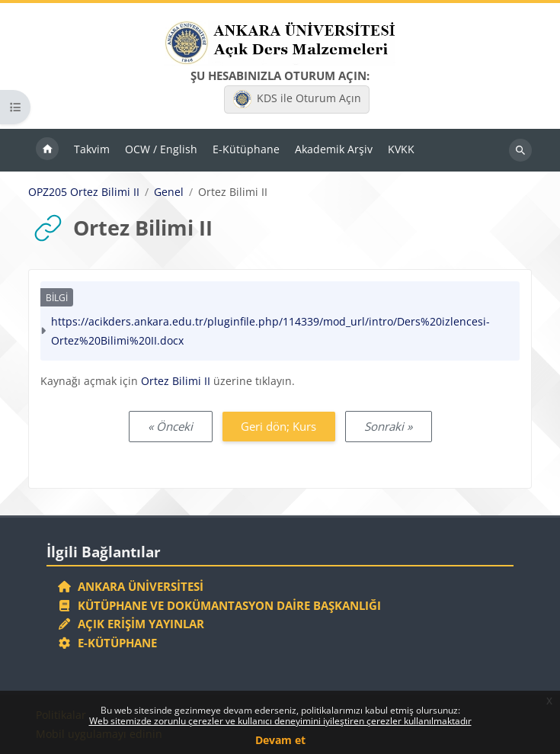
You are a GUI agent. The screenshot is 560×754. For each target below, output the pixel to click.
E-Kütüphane (107, 643)
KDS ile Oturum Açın (297, 99)
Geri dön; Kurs (278, 426)
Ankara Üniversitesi (130, 586)
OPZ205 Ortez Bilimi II (84, 192)
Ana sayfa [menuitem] (47, 150)
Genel (169, 192)
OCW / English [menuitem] (161, 149)
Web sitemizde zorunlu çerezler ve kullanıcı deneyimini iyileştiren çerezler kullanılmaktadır (280, 721)
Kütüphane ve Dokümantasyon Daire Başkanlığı (219, 605)
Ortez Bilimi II (176, 381)
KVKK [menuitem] (401, 149)
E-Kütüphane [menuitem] (246, 149)
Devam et (280, 740)
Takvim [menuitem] (92, 149)
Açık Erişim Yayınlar (132, 624)
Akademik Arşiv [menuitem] (334, 149)
